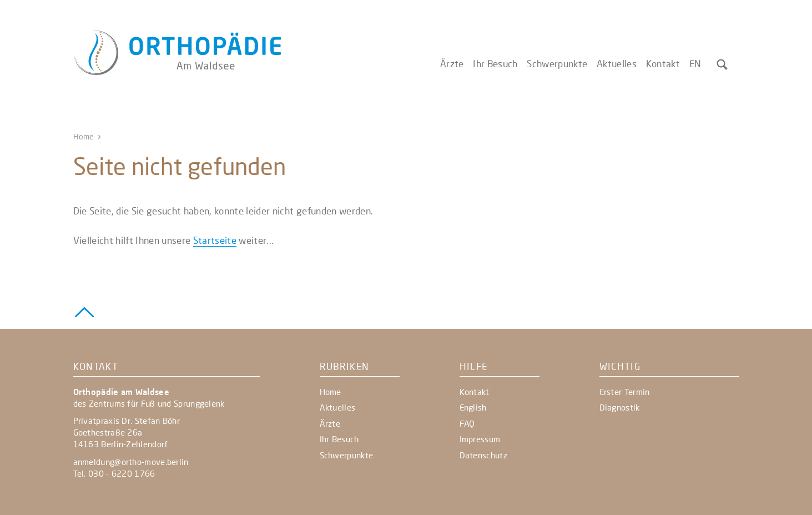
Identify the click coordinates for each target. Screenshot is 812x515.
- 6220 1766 (130, 473)
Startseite (215, 240)
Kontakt (663, 64)
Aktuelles (617, 64)
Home (84, 136)
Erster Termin (625, 392)
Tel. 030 (90, 473)
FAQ (467, 423)
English (473, 407)
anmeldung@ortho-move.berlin (131, 462)
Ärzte (452, 64)
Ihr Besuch (495, 64)
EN (695, 64)
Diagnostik (620, 407)
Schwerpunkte (557, 64)
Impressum (480, 439)
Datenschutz (483, 455)
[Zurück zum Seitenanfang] (84, 311)
